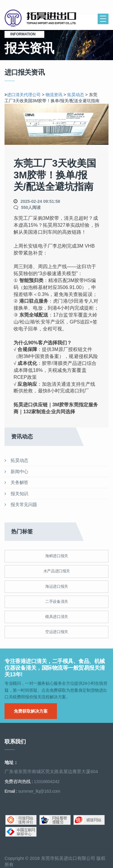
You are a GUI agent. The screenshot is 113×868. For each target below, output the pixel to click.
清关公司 (41, 18)
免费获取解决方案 (31, 711)
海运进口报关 (57, 586)
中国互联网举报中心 (21, 832)
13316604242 (47, 781)
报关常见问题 (21, 504)
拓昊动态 (76, 95)
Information (24, 34)
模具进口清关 (57, 617)
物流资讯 (54, 95)
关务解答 (16, 482)
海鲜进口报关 (57, 556)
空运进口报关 (57, 632)
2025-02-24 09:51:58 (40, 201)
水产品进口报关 (57, 571)
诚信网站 (89, 820)
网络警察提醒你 (55, 820)
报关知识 (16, 494)
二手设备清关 (57, 601)
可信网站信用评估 (21, 820)
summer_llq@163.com (39, 791)
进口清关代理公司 (24, 95)
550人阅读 (31, 207)
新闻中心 (16, 471)
